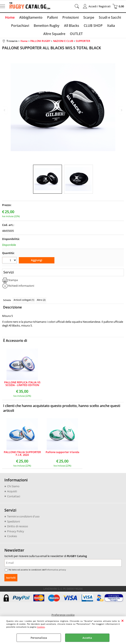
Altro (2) (41, 302)
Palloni (53, 18)
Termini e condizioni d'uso (23, 519)
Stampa (13, 282)
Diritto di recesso (18, 529)
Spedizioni (13, 524)
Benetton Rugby (47, 27)
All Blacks (72, 27)
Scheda (7, 303)
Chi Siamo (13, 489)
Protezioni (70, 18)
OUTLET (76, 36)
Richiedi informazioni (21, 288)
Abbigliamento (31, 18)
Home (11, 18)
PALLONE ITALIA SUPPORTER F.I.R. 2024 (22, 456)
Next (121, 110)
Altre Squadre (55, 36)
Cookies (41, 627)
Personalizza (39, 638)
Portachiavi (21, 27)
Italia (110, 27)
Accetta (87, 638)
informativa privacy (56, 572)
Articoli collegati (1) (24, 302)
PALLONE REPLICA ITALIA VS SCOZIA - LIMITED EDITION (22, 386)
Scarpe (88, 18)
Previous (5, 110)
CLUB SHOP (93, 27)
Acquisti (12, 494)
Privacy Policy (16, 534)
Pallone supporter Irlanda (62, 455)
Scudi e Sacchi (109, 18)
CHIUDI (123, 621)
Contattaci (14, 499)
